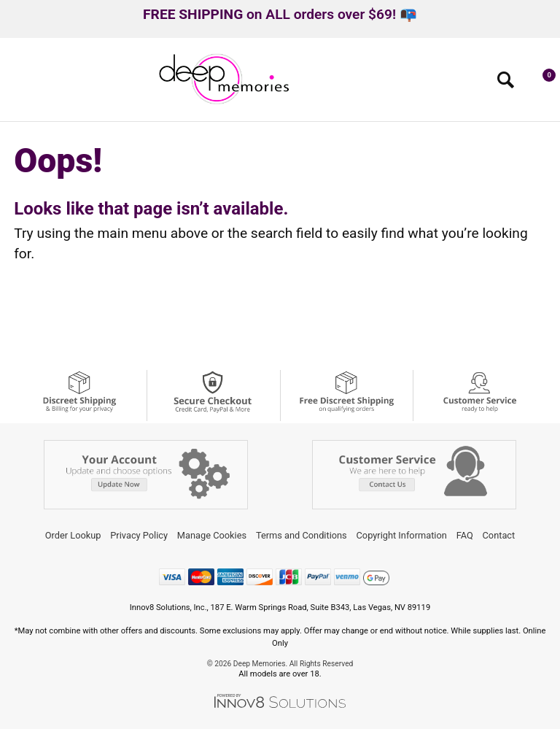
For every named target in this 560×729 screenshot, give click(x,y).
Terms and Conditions (302, 535)
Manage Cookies (212, 535)
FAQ (465, 535)
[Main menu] (17, 84)
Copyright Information (402, 535)
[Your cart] (542, 83)
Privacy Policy (139, 535)
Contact (499, 535)
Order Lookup (73, 535)
